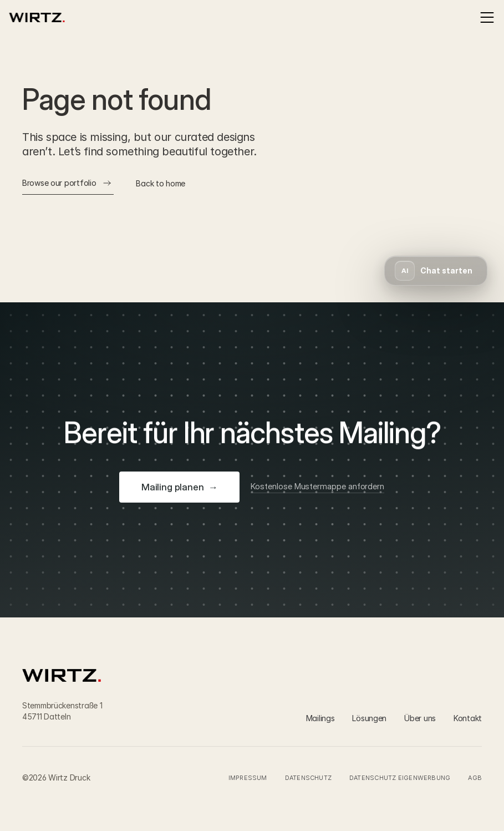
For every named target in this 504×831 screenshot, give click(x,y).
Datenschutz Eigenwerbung (400, 778)
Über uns (420, 718)
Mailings (320, 718)
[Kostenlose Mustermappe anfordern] (318, 487)
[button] (436, 271)
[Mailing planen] (179, 487)
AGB (475, 778)
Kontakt (468, 718)
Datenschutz (308, 778)
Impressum (248, 778)
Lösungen (369, 718)
